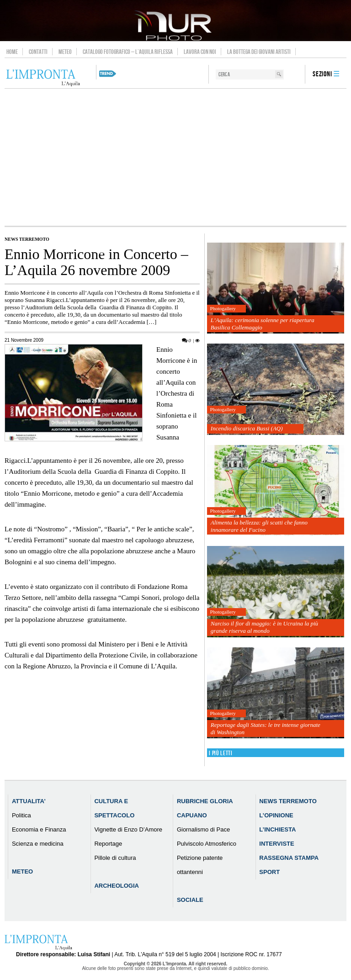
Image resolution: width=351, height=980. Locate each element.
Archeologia (117, 886)
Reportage (108, 844)
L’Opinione (276, 815)
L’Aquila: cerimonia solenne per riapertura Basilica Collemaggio (263, 324)
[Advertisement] (175, 157)
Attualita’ (29, 801)
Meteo (65, 52)
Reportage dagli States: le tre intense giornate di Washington (266, 728)
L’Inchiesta (277, 829)
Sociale (190, 900)
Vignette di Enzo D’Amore (128, 829)
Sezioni (322, 74)
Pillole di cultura (115, 858)
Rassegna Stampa (289, 858)
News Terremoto (27, 239)
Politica (21, 815)
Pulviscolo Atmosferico (207, 844)
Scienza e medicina (38, 844)
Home (12, 52)
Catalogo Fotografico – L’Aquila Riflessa (128, 52)
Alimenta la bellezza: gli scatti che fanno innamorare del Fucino (259, 526)
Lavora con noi (200, 52)
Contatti (38, 52)
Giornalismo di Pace (203, 829)
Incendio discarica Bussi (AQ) (247, 428)
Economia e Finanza (39, 829)
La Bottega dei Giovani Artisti (259, 52)
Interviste (277, 844)
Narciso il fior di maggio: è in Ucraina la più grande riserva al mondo (264, 627)
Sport (269, 872)
